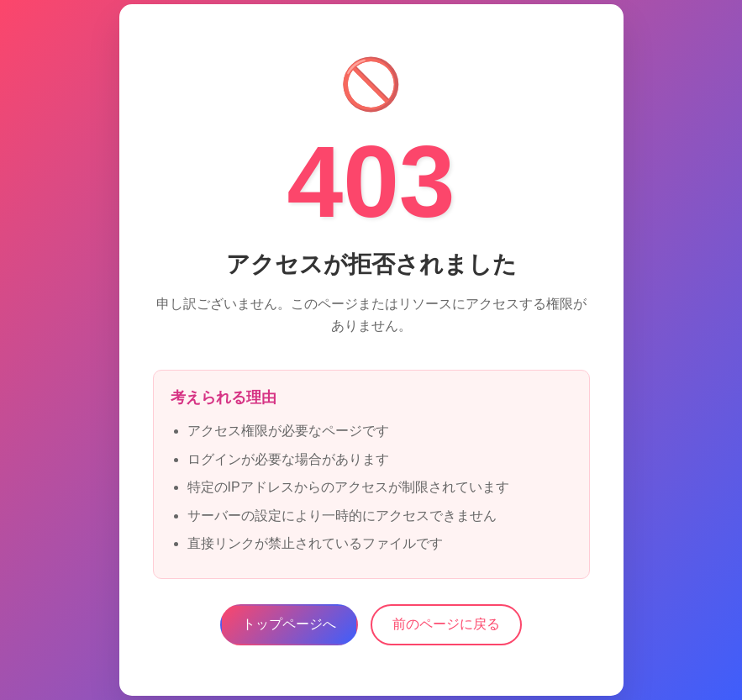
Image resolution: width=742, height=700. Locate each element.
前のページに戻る (446, 624)
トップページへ (289, 624)
